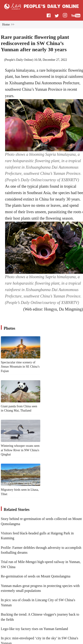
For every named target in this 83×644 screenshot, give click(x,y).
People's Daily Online (19, 60)
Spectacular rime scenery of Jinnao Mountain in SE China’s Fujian (20, 367)
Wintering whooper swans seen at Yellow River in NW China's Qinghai (20, 450)
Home (6, 25)
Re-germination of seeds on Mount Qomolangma (36, 576)
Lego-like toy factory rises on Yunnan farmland (34, 629)
